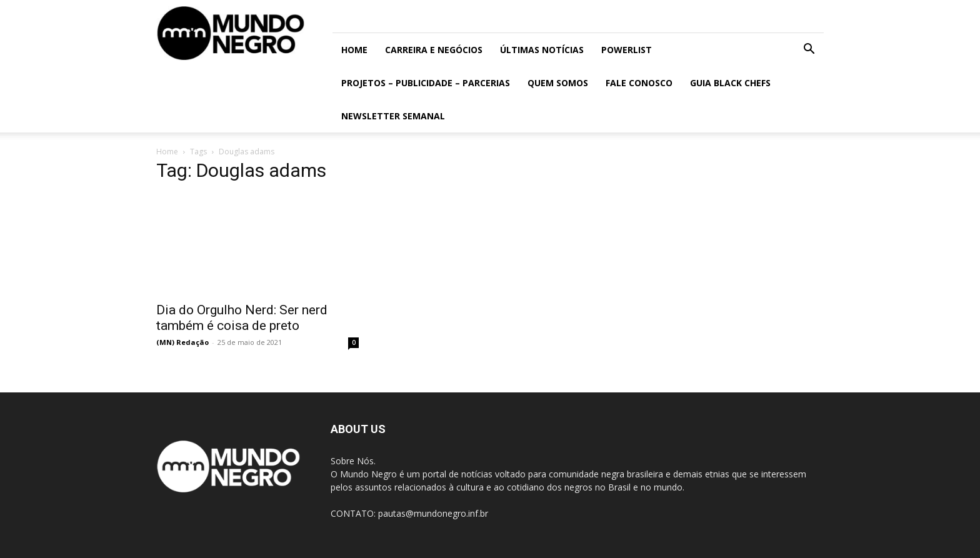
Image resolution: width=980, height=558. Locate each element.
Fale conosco (639, 83)
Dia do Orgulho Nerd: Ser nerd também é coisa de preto (242, 318)
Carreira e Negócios (434, 50)
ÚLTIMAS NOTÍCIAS (542, 50)
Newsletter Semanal (393, 116)
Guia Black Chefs (730, 83)
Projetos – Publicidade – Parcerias (426, 83)
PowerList (627, 50)
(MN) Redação (182, 342)
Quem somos (558, 83)
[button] (809, 50)
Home (354, 50)
